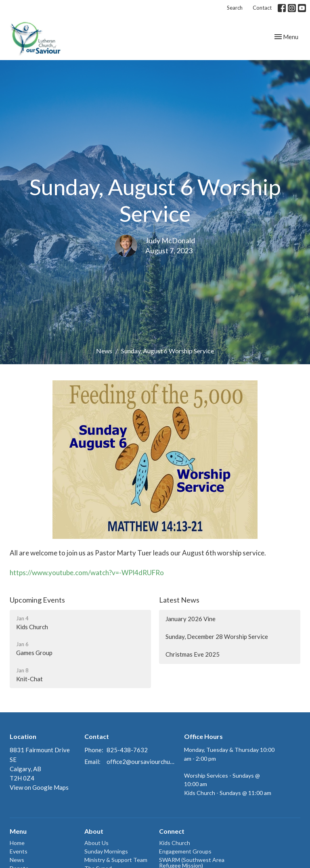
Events (19, 851)
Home (17, 843)
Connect (172, 831)
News (104, 351)
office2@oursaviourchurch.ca (141, 762)
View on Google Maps (39, 787)
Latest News (179, 600)
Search (235, 8)
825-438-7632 (127, 750)
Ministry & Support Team (116, 860)
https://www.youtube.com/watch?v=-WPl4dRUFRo (87, 573)
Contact (262, 8)
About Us (96, 843)
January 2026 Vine (191, 619)
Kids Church (175, 843)
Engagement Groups (185, 851)
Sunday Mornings (106, 851)
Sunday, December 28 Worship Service (217, 636)
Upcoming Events (37, 600)
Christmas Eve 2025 (193, 654)
